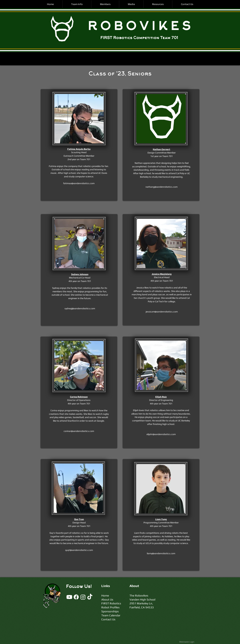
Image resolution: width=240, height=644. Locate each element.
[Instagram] (83, 597)
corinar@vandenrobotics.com (79, 431)
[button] (77, 4)
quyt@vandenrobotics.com (79, 550)
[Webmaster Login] (187, 642)
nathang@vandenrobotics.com (161, 187)
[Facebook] (76, 597)
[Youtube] (69, 597)
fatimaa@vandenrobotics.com (79, 183)
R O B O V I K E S (139, 27)
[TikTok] (90, 597)
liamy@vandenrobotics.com (161, 553)
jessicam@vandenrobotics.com (162, 312)
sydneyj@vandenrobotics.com (80, 308)
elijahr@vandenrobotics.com (161, 434)
